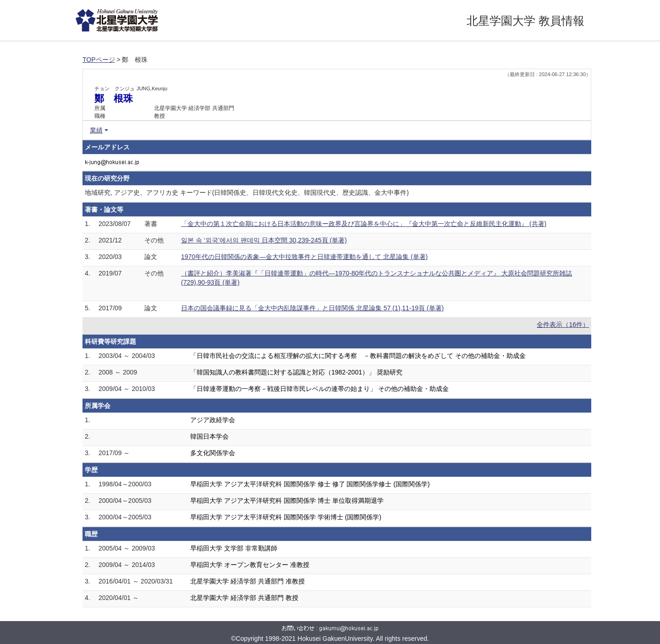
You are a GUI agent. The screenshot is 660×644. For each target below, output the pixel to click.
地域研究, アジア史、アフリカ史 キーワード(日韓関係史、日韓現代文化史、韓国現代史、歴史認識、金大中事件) (247, 193)
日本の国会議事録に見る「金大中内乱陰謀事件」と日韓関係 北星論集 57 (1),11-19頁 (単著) (312, 308)
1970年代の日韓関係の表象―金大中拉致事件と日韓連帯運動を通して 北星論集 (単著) (304, 257)
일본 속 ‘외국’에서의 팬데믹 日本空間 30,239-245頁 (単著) (264, 240)
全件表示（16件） (563, 325)
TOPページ (99, 60)
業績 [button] (96, 130)
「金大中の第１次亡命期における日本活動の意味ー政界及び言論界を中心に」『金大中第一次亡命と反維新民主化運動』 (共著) (364, 224)
